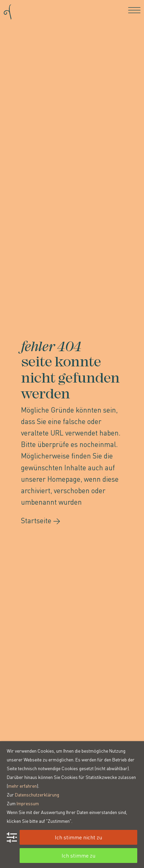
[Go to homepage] (8, 10)
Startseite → (41, 520)
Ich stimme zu (78, 855)
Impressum (28, 803)
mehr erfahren (22, 786)
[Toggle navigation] (134, 10)
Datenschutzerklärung (37, 794)
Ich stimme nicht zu (78, 837)
